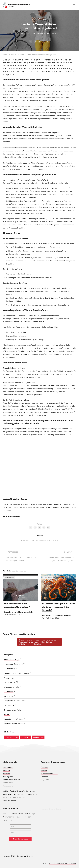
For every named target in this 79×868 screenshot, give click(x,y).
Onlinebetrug (10, 669)
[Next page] (58, 557)
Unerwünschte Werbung (14, 719)
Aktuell (14, 55)
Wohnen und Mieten (12, 687)
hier (38, 378)
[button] (74, 5)
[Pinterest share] (44, 41)
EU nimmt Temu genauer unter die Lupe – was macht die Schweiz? (59, 608)
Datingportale (10, 682)
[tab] (36, 627)
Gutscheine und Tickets (13, 710)
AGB (14, 856)
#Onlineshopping (28, 541)
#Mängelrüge (53, 541)
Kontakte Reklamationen (14, 724)
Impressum (7, 856)
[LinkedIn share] (39, 41)
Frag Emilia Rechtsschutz (14, 701)
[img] (20, 588)
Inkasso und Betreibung (13, 664)
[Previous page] (21, 557)
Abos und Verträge (12, 659)
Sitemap (30, 856)
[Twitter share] (35, 41)
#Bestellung (41, 541)
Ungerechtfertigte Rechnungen (17, 673)
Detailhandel (9, 705)
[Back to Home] (16, 5)
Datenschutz (21, 856)
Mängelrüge (9, 678)
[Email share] (48, 41)
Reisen (7, 715)
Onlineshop (43, 19)
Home (5, 55)
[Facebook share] (31, 41)
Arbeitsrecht (9, 696)
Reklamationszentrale (41, 33)
